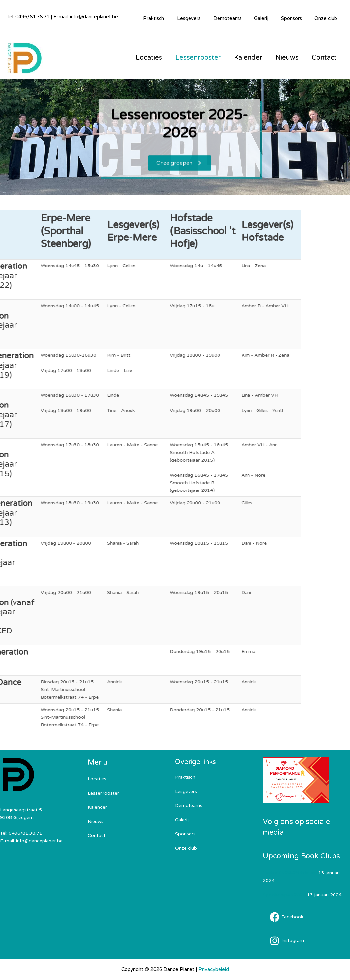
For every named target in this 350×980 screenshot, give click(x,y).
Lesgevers (201, 18)
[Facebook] (286, 917)
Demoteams (237, 18)
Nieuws (96, 821)
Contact (97, 836)
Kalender (97, 807)
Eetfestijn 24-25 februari (290, 873)
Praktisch (169, 18)
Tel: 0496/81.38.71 (29, 17)
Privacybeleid (214, 969)
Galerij (268, 18)
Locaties (97, 779)
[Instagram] (287, 941)
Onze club (327, 18)
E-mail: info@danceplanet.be (86, 17)
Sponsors (295, 18)
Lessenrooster (103, 793)
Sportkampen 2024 (284, 895)
